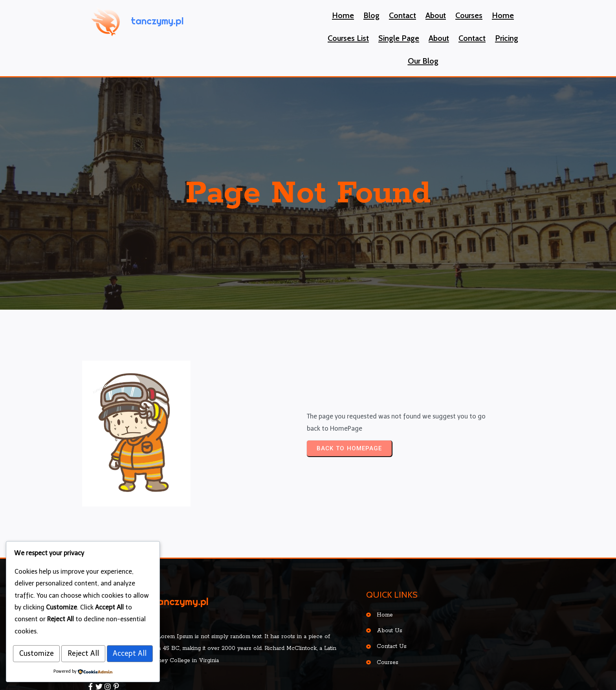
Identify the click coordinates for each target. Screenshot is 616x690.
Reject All (119, 635)
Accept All (83, 654)
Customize (48, 635)
